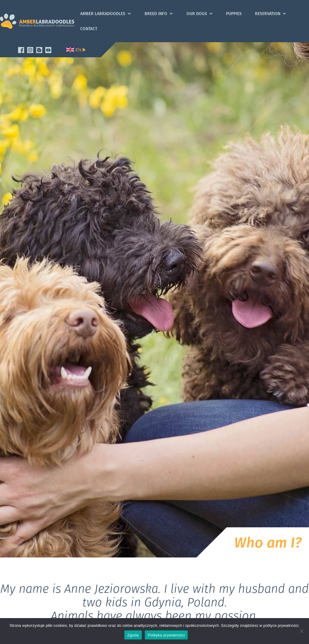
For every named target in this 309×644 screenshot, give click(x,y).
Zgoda (133, 635)
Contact (89, 29)
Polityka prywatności (166, 635)
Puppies (234, 14)
